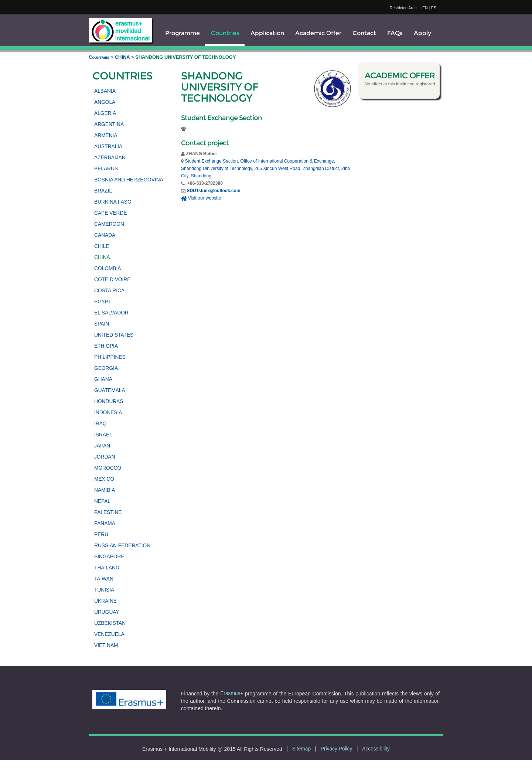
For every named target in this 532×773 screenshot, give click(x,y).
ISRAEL (103, 435)
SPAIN (102, 324)
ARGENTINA (109, 124)
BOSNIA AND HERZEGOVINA (129, 180)
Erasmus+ (232, 693)
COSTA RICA (109, 291)
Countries (225, 33)
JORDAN (105, 457)
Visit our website (201, 198)
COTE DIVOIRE (112, 280)
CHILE (102, 246)
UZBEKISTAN (110, 623)
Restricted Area (403, 8)
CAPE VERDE (110, 213)
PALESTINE (108, 512)
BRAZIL (103, 191)
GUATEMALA (110, 390)
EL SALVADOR (111, 313)
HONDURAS (109, 401)
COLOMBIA (108, 268)
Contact (364, 33)
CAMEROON (109, 224)
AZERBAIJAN (110, 158)
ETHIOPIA (106, 346)
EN (425, 8)
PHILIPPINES (110, 357)
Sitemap (301, 749)
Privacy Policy (336, 749)
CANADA (105, 235)
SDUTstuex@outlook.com (213, 191)
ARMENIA (106, 135)
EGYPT (103, 302)
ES (434, 8)
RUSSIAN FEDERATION (122, 546)
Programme (183, 33)
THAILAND (107, 568)
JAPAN (102, 446)
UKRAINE (105, 601)
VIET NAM (106, 645)
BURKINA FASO (113, 202)
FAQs (395, 33)
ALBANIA (105, 91)
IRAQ (100, 424)
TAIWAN (104, 579)
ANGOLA (105, 102)
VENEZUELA (109, 634)
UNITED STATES (114, 335)
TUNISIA (104, 590)
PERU (101, 534)
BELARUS (106, 169)
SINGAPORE (109, 557)
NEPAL (102, 501)
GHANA (103, 379)
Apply (422, 33)
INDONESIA (108, 413)
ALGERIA (105, 113)
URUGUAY (107, 612)
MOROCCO (108, 468)
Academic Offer (318, 33)
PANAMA (105, 523)
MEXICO (104, 479)
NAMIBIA (105, 490)
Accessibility (376, 749)
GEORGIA (106, 368)
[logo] (120, 30)
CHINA (123, 57)
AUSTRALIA (108, 147)
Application (267, 33)
